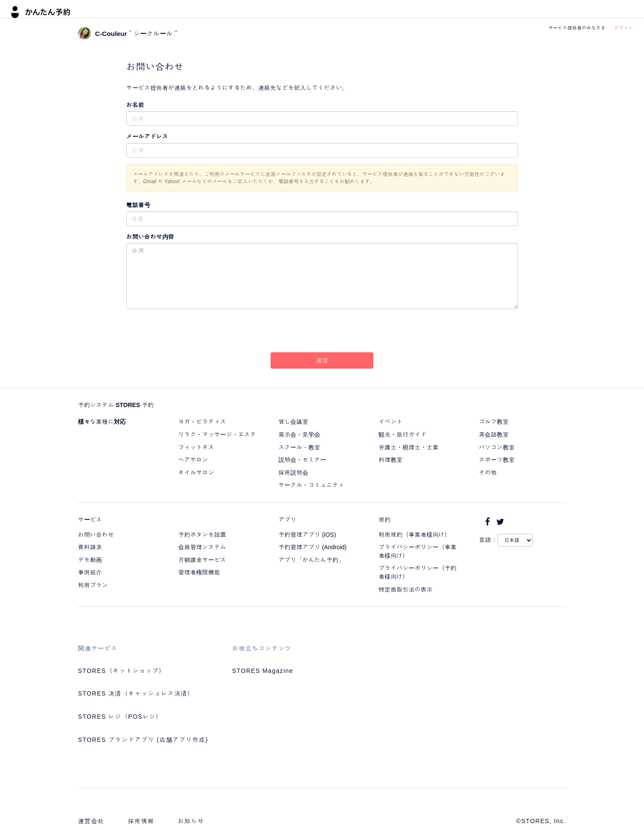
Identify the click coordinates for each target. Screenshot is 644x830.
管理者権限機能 (199, 572)
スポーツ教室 (497, 460)
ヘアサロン (193, 460)
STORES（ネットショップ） (122, 671)
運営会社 (91, 821)
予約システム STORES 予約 (116, 405)
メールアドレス (147, 137)
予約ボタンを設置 (202, 535)
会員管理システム (202, 547)
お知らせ (191, 821)
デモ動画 (90, 560)
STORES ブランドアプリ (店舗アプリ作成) (143, 740)
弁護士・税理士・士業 (408, 447)
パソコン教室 (497, 447)
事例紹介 (90, 572)
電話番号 (138, 205)
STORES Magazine (263, 671)
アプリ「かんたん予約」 (311, 560)
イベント (391, 422)
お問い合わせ (96, 535)
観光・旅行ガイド (402, 434)
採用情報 (141, 821)
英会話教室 (494, 434)
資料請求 (90, 547)
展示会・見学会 (299, 434)
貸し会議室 (293, 422)
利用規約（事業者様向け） (414, 535)
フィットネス (196, 447)
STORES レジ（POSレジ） (120, 717)
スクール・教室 (299, 447)
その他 (488, 473)
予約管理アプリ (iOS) (307, 535)
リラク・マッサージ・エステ (217, 434)
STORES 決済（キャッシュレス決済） (136, 693)
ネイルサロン (196, 473)
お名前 (135, 105)
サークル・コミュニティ (311, 485)
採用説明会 (293, 473)
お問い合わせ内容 (150, 237)
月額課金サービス (202, 560)
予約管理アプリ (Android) (312, 547)
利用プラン (93, 585)
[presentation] (322, 332)
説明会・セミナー (302, 460)
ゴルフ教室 (494, 422)
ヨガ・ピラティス (202, 422)
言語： (488, 540)
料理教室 (391, 460)
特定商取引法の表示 (405, 589)
